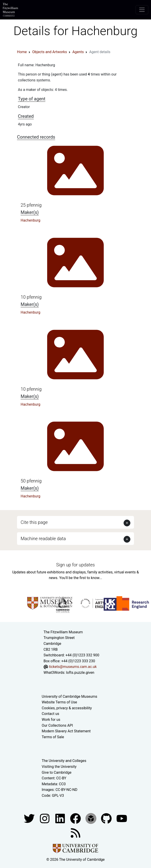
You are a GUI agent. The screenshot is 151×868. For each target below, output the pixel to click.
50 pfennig (31, 481)
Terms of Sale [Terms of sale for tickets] (53, 737)
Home (22, 52)
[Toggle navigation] (142, 10)
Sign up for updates (75, 565)
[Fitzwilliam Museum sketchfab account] (91, 818)
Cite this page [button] (34, 522)
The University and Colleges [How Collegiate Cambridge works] (64, 761)
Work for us (51, 720)
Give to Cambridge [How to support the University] (57, 772)
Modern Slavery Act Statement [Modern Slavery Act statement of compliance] (66, 731)
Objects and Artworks (50, 52)
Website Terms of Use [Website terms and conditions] (59, 702)
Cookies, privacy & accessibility (67, 708)
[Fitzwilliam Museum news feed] (75, 833)
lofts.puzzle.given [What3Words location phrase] (80, 673)
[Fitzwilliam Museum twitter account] (30, 818)
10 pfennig (31, 297)
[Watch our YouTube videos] (122, 818)
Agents (78, 52)
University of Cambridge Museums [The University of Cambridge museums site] (69, 697)
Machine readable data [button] (43, 539)
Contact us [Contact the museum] (50, 714)
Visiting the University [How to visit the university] (59, 767)
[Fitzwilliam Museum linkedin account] (76, 818)
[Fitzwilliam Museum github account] (107, 818)
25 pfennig (31, 205)
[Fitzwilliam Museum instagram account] (45, 818)
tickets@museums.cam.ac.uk (73, 667)
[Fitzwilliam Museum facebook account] (61, 818)
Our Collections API (57, 725)
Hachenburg (30, 220)
